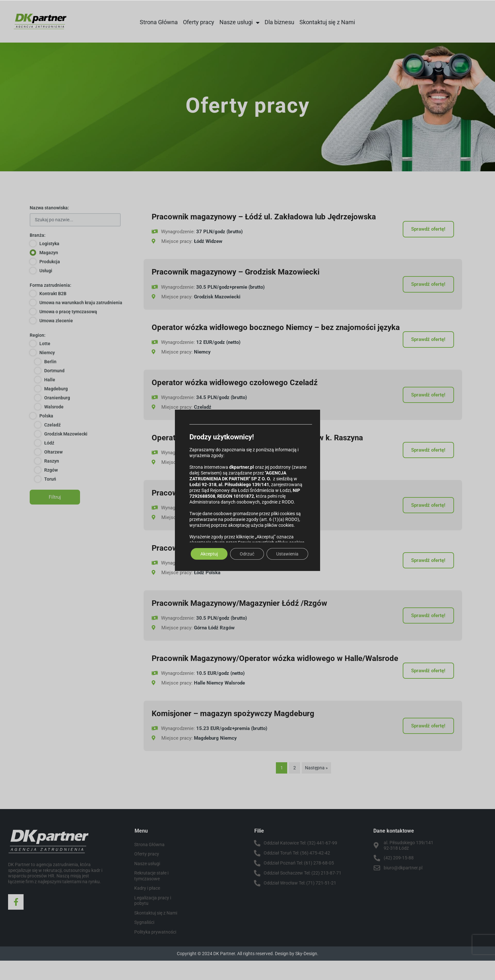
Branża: (38, 235)
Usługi (46, 271)
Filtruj (55, 497)
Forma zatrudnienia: (51, 285)
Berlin (50, 362)
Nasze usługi (239, 23)
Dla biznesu (279, 22)
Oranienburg (57, 398)
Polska (46, 416)
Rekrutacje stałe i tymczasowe (151, 895)
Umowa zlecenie (56, 321)
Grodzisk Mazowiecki (66, 434)
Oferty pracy (199, 22)
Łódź (49, 443)
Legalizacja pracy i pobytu (153, 920)
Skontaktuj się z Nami (327, 22)
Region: (38, 335)
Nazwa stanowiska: (49, 208)
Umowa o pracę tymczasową (68, 312)
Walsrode (54, 407)
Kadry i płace (147, 907)
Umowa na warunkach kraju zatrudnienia (81, 303)
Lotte (45, 344)
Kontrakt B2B (53, 294)
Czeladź (52, 425)
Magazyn (49, 253)
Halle (50, 380)
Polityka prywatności (155, 951)
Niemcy (47, 353)
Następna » (316, 787)
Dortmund (54, 371)
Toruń (50, 479)
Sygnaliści (144, 942)
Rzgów (51, 470)
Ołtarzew (53, 452)
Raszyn (52, 461)
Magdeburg (56, 389)
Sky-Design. (307, 973)
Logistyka (49, 244)
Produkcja (50, 262)
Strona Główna (159, 22)
